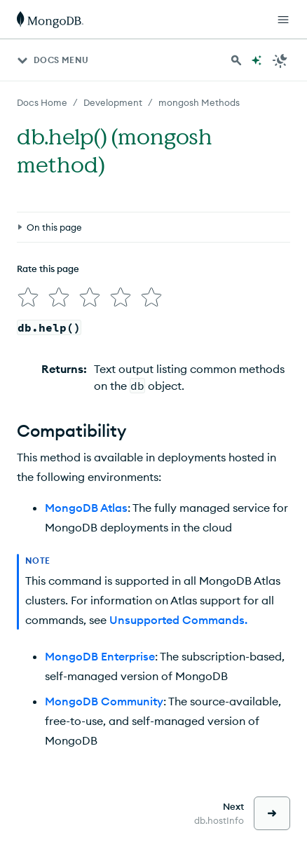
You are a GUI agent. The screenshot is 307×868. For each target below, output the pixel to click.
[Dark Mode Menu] (280, 60)
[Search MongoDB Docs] (236, 60)
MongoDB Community (104, 701)
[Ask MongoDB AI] (257, 60)
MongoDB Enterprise (100, 656)
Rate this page (48, 269)
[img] (28, 297)
